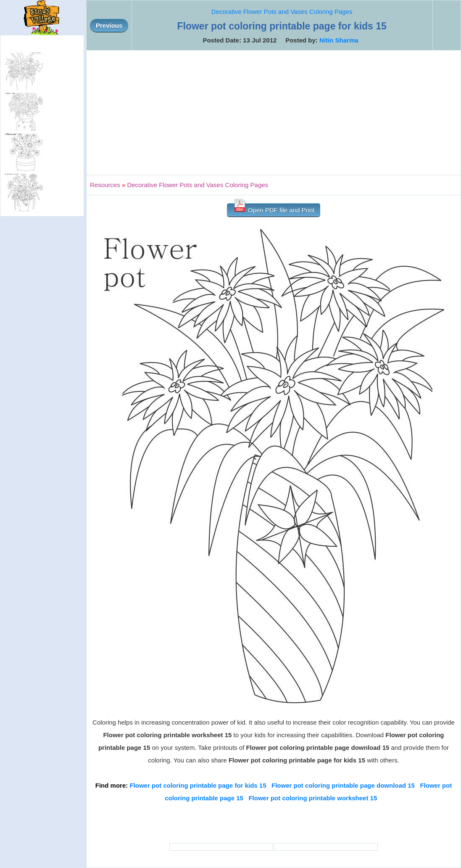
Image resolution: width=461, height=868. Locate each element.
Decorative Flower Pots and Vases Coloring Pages (282, 12)
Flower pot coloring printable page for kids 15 (198, 785)
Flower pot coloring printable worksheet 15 (313, 798)
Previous (109, 25)
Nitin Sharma (339, 40)
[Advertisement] (274, 113)
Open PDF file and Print (274, 208)
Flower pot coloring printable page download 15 (343, 785)
